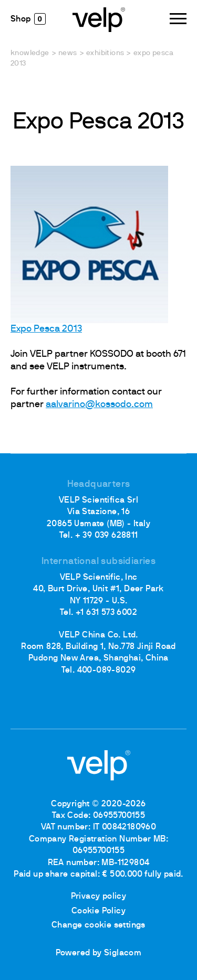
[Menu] (178, 19)
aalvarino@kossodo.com (99, 405)
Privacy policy (99, 897)
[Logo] (99, 19)
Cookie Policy (98, 911)
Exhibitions (105, 53)
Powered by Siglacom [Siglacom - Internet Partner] (99, 953)
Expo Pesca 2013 (46, 329)
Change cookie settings (98, 925)
